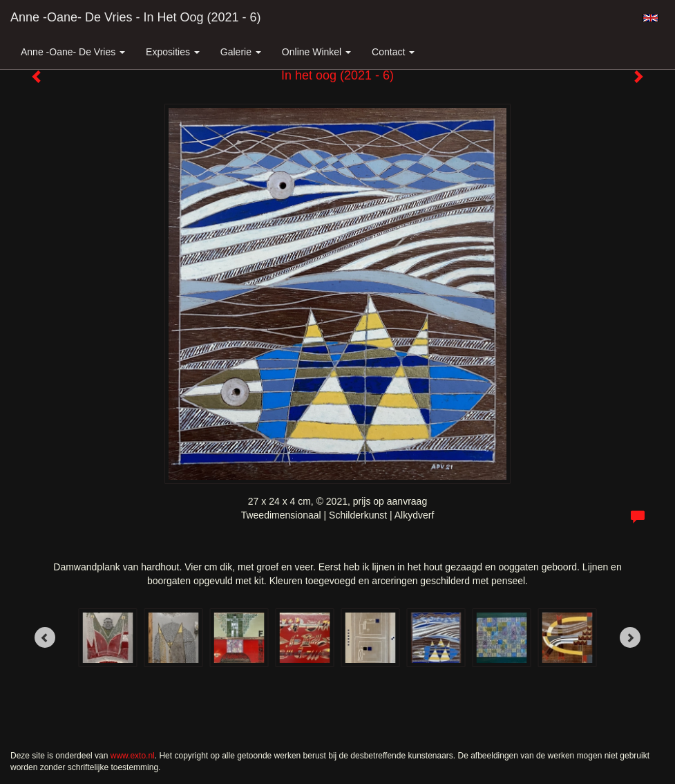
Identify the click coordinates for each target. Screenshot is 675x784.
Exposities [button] (173, 52)
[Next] (630, 637)
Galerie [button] (241, 52)
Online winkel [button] (316, 52)
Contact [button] (393, 52)
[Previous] (45, 637)
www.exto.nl (133, 756)
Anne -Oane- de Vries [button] (73, 52)
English (650, 18)
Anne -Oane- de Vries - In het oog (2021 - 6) (136, 17)
